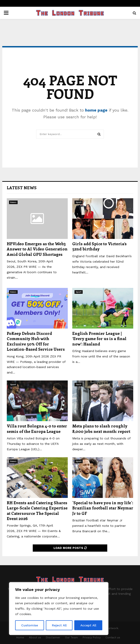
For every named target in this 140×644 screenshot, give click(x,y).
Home (20, 637)
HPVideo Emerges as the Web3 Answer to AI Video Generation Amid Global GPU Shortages (37, 249)
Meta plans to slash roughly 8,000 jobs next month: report (101, 428)
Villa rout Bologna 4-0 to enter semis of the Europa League (37, 428)
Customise (30, 625)
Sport (79, 202)
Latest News (22, 188)
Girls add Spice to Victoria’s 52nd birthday (99, 246)
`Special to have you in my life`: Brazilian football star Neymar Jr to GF (103, 508)
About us (35, 637)
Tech (78, 384)
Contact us (113, 637)
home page (96, 110)
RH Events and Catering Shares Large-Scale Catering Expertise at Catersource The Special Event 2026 (37, 511)
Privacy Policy (92, 637)
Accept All (88, 625)
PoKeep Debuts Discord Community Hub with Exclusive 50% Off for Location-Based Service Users (36, 341)
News (13, 202)
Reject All (59, 625)
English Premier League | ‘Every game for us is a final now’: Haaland (99, 339)
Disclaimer (53, 637)
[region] (59, 609)
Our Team (71, 637)
